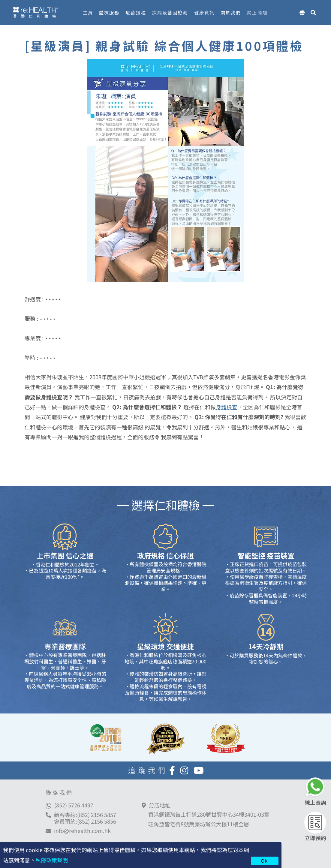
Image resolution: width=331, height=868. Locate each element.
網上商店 (257, 12)
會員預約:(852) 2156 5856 (85, 821)
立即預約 (315, 838)
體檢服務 (109, 12)
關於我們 (231, 12)
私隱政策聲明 (52, 860)
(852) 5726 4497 (74, 805)
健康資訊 (204, 12)
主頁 (88, 12)
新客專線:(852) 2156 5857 (85, 815)
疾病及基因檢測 (170, 12)
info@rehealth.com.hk (82, 831)
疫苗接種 (136, 12)
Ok (265, 861)
